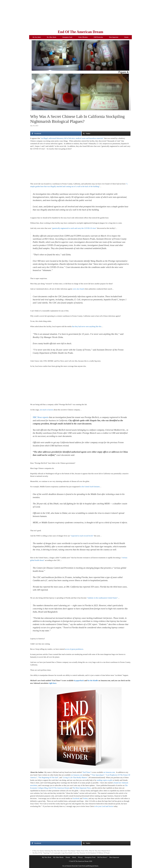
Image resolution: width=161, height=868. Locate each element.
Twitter (85, 798)
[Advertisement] (80, 14)
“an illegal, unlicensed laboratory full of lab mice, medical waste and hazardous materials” (72, 138)
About (74, 857)
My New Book (37, 37)
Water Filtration (83, 37)
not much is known (47, 410)
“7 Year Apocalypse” (97, 775)
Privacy (80, 857)
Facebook (76, 798)
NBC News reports (41, 417)
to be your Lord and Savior (104, 806)
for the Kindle (93, 681)
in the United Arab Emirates (90, 487)
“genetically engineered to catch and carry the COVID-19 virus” (74, 228)
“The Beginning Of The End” (48, 778)
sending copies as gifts (105, 780)
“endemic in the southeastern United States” (102, 598)
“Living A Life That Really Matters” (75, 778)
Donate (126, 37)
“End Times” (87, 772)
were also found (78, 289)
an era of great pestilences (74, 649)
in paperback (79, 681)
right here (53, 683)
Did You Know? (102, 857)
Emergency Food (67, 37)
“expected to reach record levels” (82, 536)
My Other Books (52, 37)
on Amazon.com (109, 772)
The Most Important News (82, 788)
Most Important (114, 37)
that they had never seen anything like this (87, 326)
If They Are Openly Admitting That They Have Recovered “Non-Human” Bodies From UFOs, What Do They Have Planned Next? (71, 851)
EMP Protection (98, 37)
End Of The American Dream (80, 32)
